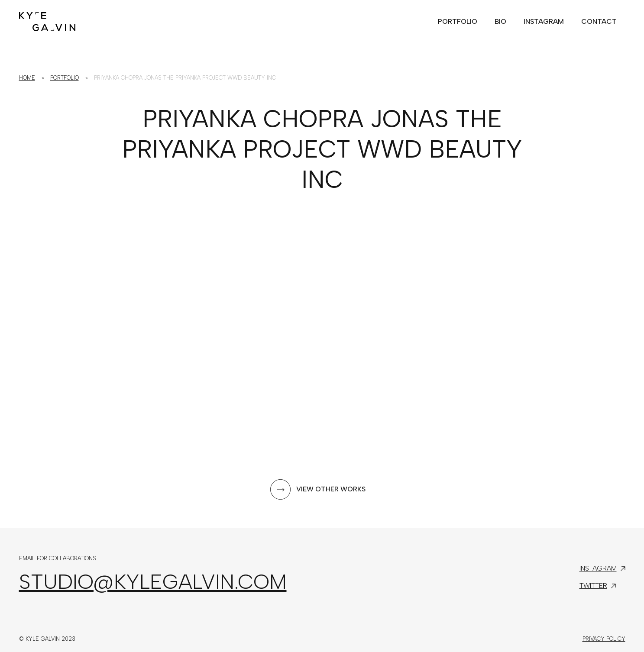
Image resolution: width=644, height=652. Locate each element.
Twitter (593, 586)
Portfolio (65, 78)
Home (27, 78)
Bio (500, 21)
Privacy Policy (604, 639)
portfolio (458, 21)
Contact (599, 21)
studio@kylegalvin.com (153, 581)
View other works (331, 489)
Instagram (544, 21)
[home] (47, 20)
